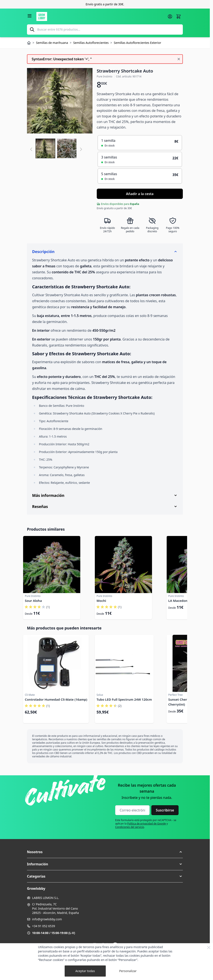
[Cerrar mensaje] (179, 59)
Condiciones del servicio (130, 827)
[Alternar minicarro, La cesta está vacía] (179, 16)
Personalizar (128, 971)
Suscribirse (165, 810)
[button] (105, 852)
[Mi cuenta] (170, 16)
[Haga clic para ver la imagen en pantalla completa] (60, 101)
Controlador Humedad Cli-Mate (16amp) (56, 699)
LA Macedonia (179, 601)
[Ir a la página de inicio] (101, 16)
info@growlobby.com (47, 919)
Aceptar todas (85, 971)
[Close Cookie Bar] (209, 947)
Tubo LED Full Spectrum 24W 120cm (124, 699)
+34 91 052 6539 (44, 926)
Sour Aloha (33, 601)
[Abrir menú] (30, 16)
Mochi (101, 601)
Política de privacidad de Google (147, 824)
